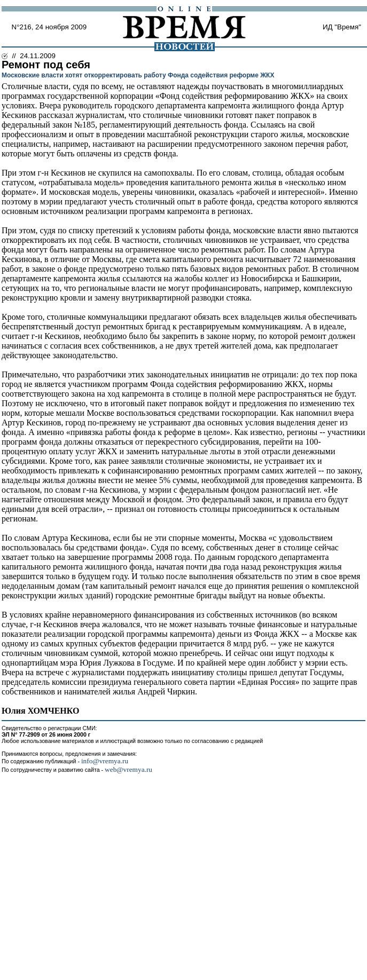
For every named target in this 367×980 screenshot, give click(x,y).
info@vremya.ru (105, 761)
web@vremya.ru (128, 769)
